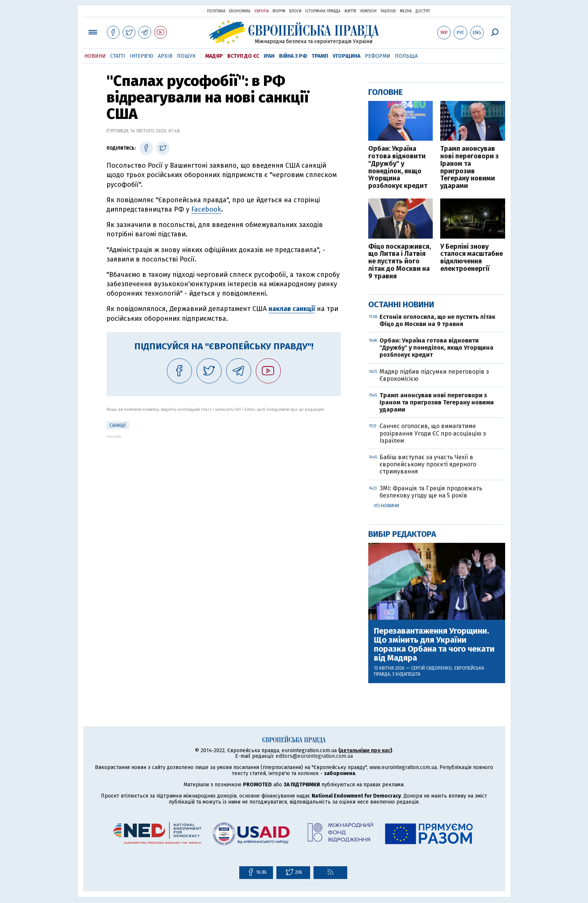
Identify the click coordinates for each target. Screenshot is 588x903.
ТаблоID (388, 11)
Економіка (240, 11)
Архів (165, 56)
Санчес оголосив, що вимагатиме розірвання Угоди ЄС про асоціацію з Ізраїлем (433, 433)
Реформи (378, 56)
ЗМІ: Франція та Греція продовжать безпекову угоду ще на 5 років (431, 492)
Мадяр (214, 56)
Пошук (186, 56)
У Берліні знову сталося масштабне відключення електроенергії (472, 258)
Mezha (406, 11)
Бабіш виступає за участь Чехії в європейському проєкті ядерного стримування (428, 464)
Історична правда (323, 11)
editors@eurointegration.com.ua (314, 756)
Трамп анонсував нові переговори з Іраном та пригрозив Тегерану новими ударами (469, 168)
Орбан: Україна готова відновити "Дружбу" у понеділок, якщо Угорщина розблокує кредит (398, 168)
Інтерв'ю (142, 56)
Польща (406, 56)
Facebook (206, 209)
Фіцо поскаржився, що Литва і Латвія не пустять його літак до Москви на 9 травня (400, 262)
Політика (216, 11)
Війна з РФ (293, 56)
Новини (95, 56)
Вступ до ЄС (243, 56)
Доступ (423, 11)
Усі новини (386, 506)
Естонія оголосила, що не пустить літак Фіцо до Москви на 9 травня (437, 320)
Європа (262, 11)
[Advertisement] (224, 491)
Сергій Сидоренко (431, 668)
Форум (279, 11)
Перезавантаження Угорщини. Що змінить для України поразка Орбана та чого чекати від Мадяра (434, 645)
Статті (118, 56)
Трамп (320, 56)
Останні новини (401, 304)
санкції (118, 425)
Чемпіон (368, 11)
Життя (350, 11)
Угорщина (346, 56)
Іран (269, 56)
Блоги (295, 11)
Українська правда (179, 11)
